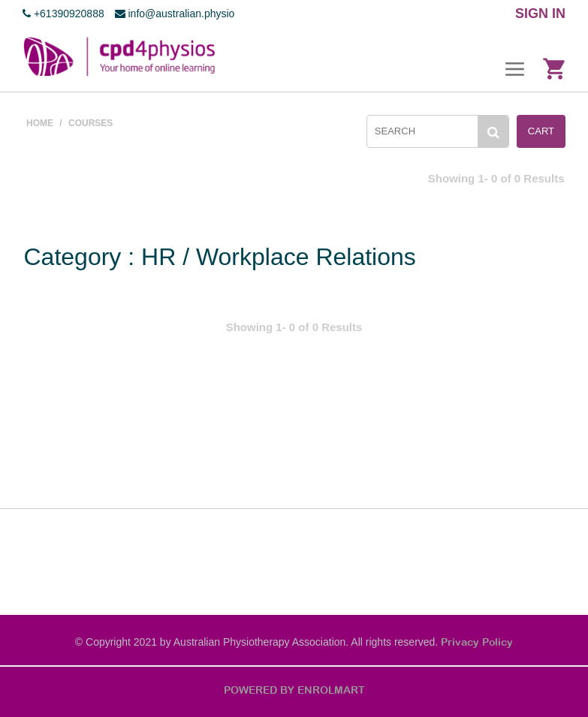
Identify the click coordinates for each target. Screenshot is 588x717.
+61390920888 (63, 14)
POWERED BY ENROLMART (294, 690)
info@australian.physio (175, 14)
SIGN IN (540, 14)
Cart (541, 131)
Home (40, 123)
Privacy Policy (477, 642)
